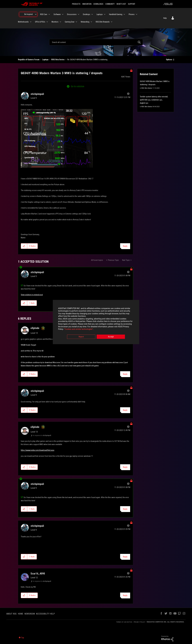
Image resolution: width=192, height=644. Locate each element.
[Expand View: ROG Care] (49, 14)
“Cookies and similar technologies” (79, 329)
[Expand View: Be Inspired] (36, 14)
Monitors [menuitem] (55, 22)
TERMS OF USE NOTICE (124, 622)
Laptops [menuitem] (100, 14)
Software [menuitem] (57, 14)
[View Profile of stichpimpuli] (37, 94)
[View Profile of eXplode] (35, 328)
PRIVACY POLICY (139, 622)
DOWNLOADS (98, 4)
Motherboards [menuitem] (23, 22)
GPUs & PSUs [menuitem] (40, 22)
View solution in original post (32, 295)
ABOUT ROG (11, 614)
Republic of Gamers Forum (29, 60)
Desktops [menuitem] (87, 14)
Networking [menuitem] (85, 22)
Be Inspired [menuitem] (29, 14)
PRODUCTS (76, 4)
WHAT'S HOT (121, 4)
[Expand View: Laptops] (105, 14)
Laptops (45, 60)
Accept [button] (111, 337)
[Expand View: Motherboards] (31, 22)
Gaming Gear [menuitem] (70, 22)
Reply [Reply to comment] (125, 374)
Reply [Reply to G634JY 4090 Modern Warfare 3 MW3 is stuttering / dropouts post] (125, 246)
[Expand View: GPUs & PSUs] (47, 22)
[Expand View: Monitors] (60, 22)
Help (165, 18)
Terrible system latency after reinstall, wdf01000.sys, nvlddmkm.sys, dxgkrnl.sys (154, 100)
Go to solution (78, 86)
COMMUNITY (110, 4)
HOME (20, 614)
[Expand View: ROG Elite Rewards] (112, 22)
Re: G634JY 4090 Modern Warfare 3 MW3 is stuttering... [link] (88, 60)
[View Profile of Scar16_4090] (38, 574)
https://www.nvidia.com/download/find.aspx (38, 450)
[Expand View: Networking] (91, 22)
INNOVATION (87, 4)
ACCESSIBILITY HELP (45, 614)
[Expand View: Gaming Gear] (76, 22)
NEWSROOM (30, 614)
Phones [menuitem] (132, 14)
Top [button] (23, 638)
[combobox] (96, 42)
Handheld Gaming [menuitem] (116, 14)
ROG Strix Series (58, 60)
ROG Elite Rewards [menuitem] (103, 22)
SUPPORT (132, 4)
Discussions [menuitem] (72, 14)
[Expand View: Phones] (137, 14)
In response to (42, 435)
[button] (57, 138)
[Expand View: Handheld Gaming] (124, 14)
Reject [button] (81, 337)
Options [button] (169, 60)
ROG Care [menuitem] (44, 14)
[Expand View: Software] (63, 14)
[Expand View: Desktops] (92, 14)
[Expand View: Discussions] (79, 14)
